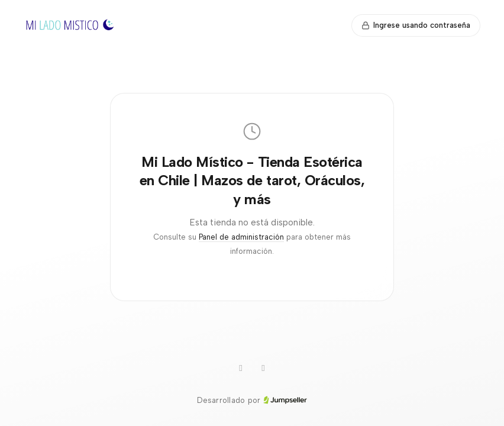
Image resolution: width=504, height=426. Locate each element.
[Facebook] (263, 369)
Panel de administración (241, 237)
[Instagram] (241, 369)
